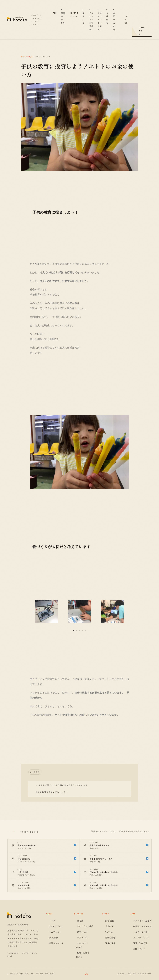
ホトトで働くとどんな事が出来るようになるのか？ (63, 785)
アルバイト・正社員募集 (91, 21)
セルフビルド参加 (141, 932)
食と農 (80, 921)
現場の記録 (110, 943)
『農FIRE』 (110, 926)
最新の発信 (110, 938)
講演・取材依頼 (140, 943)
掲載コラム (84, 20)
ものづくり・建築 (85, 926)
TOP (55, 13)
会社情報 (107, 18)
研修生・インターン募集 (100, 21)
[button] (74, 631)
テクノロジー (83, 938)
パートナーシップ (141, 938)
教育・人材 (82, 932)
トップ (52, 921)
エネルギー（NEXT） (81, 945)
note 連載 (110, 921)
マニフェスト (55, 932)
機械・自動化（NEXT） (82, 955)
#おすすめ (35, 772)
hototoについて (74, 15)
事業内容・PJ (63, 18)
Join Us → (142, 31)
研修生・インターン (142, 926)
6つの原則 (54, 938)
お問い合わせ (114, 21)
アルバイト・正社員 (142, 921)
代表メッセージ (56, 943)
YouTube (109, 932)
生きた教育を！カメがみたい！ (51, 792)
